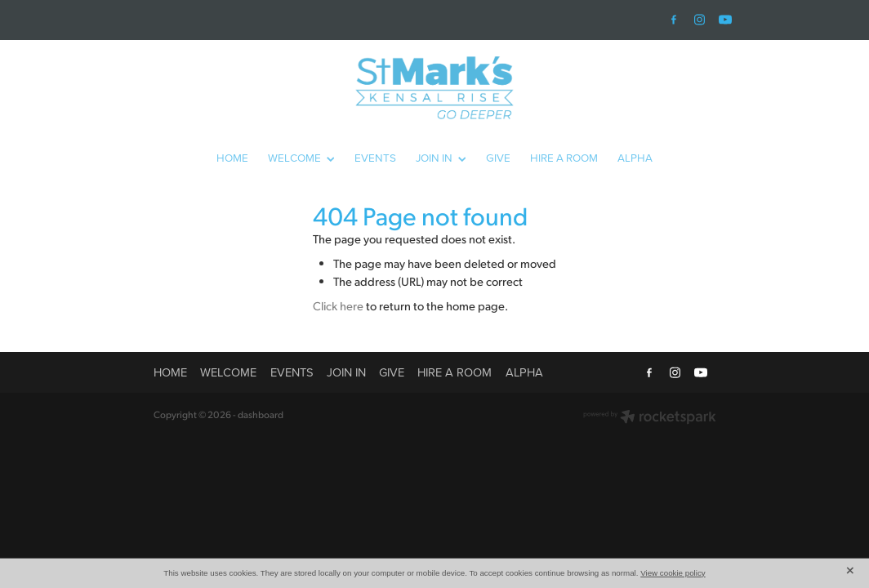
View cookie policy (673, 573)
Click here (338, 305)
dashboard (261, 414)
